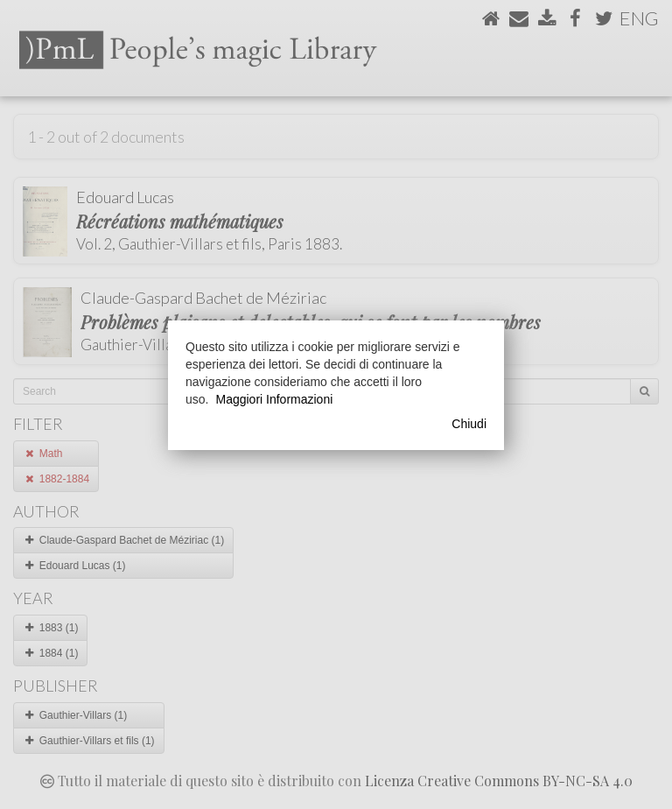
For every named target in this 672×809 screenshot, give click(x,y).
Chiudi (469, 424)
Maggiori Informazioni (274, 399)
